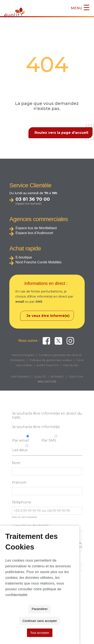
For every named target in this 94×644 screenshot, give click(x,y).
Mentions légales (23, 355)
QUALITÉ (40, 377)
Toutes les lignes (47, 534)
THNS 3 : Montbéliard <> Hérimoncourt (47, 547)
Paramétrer (25, 621)
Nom (16, 463)
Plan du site (71, 365)
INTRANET (57, 377)
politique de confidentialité (51, 607)
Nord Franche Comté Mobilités (39, 262)
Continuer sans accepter (60, 621)
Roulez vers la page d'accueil (61, 133)
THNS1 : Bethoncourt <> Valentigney (47, 539)
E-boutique (24, 257)
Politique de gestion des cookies (51, 360)
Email (17, 558)
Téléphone (21, 502)
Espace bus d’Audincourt (34, 233)
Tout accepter (47, 633)
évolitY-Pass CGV (48, 365)
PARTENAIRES (20, 377)
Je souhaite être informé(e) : (37, 427)
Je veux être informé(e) (48, 316)
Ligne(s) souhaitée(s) (30, 526)
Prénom (19, 482)
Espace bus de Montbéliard (36, 228)
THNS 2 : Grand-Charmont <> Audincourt (47, 543)
